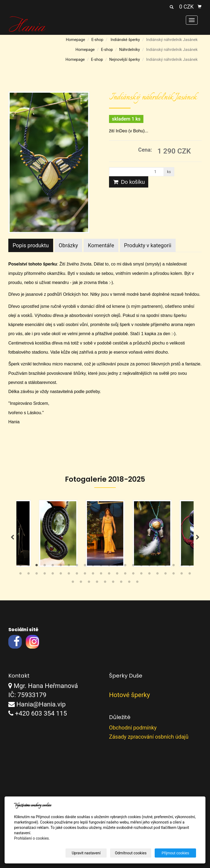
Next (198, 537)
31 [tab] (85, 575)
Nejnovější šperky (125, 59)
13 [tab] (117, 566)
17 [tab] (149, 566)
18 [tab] (157, 566)
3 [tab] (37, 566)
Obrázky (68, 245)
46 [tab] (81, 583)
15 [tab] (133, 566)
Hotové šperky (129, 695)
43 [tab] (182, 575)
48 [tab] (97, 583)
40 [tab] (157, 575)
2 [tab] (28, 566)
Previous (12, 537)
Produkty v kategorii (148, 245)
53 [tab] (137, 583)
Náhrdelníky (130, 50)
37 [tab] (133, 575)
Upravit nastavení (86, 853)
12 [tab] (109, 566)
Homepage (75, 40)
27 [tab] (53, 575)
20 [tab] (173, 566)
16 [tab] (141, 566)
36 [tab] (125, 575)
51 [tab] (121, 583)
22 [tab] (190, 566)
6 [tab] (61, 566)
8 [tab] (77, 566)
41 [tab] (165, 575)
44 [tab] (190, 575)
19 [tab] (165, 566)
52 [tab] (129, 583)
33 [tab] (101, 575)
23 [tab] (20, 575)
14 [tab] (125, 566)
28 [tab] (61, 575)
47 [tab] (89, 583)
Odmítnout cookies (131, 853)
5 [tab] (53, 566)
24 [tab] (28, 575)
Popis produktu (31, 245)
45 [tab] (73, 583)
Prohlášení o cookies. (32, 838)
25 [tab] (37, 575)
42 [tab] (173, 575)
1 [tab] (20, 566)
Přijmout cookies (175, 853)
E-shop (97, 40)
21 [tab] (182, 566)
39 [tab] (149, 575)
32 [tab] (93, 575)
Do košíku (129, 182)
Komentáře (101, 245)
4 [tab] (45, 566)
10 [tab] (93, 566)
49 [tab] (105, 583)
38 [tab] (141, 575)
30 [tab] (77, 575)
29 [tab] (69, 575)
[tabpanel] (105, 533)
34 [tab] (109, 575)
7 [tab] (69, 566)
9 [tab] (85, 566)
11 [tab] (101, 566)
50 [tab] (113, 583)
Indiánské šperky (125, 40)
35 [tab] (117, 575)
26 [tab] (45, 575)
